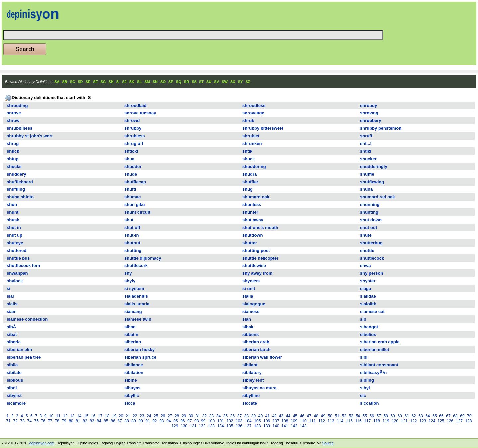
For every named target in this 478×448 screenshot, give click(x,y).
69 (462, 416)
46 (302, 416)
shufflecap (135, 182)
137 (248, 426)
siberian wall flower (262, 357)
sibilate (14, 373)
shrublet (251, 136)
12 (65, 416)
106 (267, 421)
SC (73, 82)
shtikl (366, 151)
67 (448, 416)
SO (163, 82)
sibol (12, 388)
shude (131, 174)
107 (276, 421)
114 (340, 421)
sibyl (365, 388)
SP (171, 82)
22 (135, 416)
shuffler (250, 182)
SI (118, 82)
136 (239, 426)
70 (469, 416)
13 (72, 416)
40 (260, 416)
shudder (133, 166)
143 (303, 426)
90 (141, 421)
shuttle (367, 250)
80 (71, 421)
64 (427, 416)
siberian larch (256, 350)
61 (406, 416)
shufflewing (372, 182)
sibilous (15, 380)
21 (128, 416)
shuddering (254, 166)
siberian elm (19, 350)
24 (149, 416)
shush (13, 220)
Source (328, 443)
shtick (13, 151)
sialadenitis (136, 296)
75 (36, 421)
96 (182, 421)
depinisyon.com (42, 443)
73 (22, 421)
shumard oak (256, 197)
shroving (369, 113)
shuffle (367, 174)
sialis (12, 304)
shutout (132, 243)
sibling (367, 380)
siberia (14, 342)
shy (128, 273)
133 (211, 426)
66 (441, 416)
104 (248, 421)
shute (366, 235)
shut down (371, 220)
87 (120, 421)
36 (233, 416)
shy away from (257, 273)
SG (103, 82)
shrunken (252, 144)
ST (201, 82)
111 (312, 421)
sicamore (16, 403)
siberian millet (375, 350)
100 (211, 421)
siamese (251, 311)
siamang (133, 311)
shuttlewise (254, 266)
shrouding (17, 105)
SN (155, 82)
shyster (368, 281)
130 (184, 426)
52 (344, 416)
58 (386, 416)
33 (212, 416)
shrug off (134, 144)
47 (309, 416)
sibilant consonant (379, 365)
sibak (248, 327)
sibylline (251, 395)
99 (203, 421)
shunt (12, 212)
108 (285, 421)
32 (205, 416)
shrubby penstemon (381, 128)
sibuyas (132, 388)
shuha (366, 189)
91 (148, 421)
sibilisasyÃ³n (373, 373)
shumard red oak (378, 197)
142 (294, 426)
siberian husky (140, 350)
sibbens (250, 334)
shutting (133, 250)
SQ (179, 82)
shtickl (131, 151)
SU (209, 82)
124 (432, 421)
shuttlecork (136, 266)
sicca (130, 403)
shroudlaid (135, 105)
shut (129, 220)
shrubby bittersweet (263, 128)
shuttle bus (18, 258)
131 (193, 426)
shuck (249, 159)
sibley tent (253, 380)
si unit (249, 289)
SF (95, 82)
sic (363, 395)
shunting (369, 212)
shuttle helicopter (260, 258)
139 (267, 426)
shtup (12, 159)
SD (80, 82)
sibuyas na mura (259, 388)
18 (107, 416)
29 (184, 416)
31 (198, 416)
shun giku (135, 205)
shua (129, 159)
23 (142, 416)
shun (12, 205)
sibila (12, 365)
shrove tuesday (140, 113)
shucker (368, 159)
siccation (369, 403)
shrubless (135, 136)
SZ (248, 82)
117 (367, 421)
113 (331, 421)
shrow (13, 121)
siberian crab (256, 342)
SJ (124, 82)
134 (221, 426)
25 (156, 416)
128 (468, 421)
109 (294, 421)
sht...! (366, 144)
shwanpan (17, 273)
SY (240, 82)
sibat (12, 334)
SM (147, 82)
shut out (369, 227)
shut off (132, 227)
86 (113, 421)
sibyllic (132, 395)
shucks (14, 166)
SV (217, 82)
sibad (130, 327)
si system (134, 289)
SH (111, 82)
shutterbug (371, 243)
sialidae (368, 296)
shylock (15, 281)
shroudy (369, 105)
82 (85, 421)
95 (175, 421)
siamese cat (372, 311)
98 (196, 421)
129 (175, 426)
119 (386, 421)
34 (219, 416)
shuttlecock (372, 258)
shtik (247, 151)
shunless (252, 205)
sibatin (131, 334)
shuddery (16, 174)
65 (434, 416)
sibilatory (252, 373)
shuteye (15, 243)
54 (358, 416)
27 (170, 416)
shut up (14, 235)
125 (441, 421)
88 (127, 421)
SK (132, 82)
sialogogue (254, 304)
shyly (130, 281)
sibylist (14, 395)
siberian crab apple (380, 342)
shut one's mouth (260, 227)
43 (281, 416)
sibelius (368, 334)
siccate (250, 403)
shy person (372, 273)
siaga (366, 289)
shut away (253, 220)
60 (399, 416)
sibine (131, 380)
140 (276, 426)
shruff (366, 136)
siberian (133, 342)
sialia (248, 296)
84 (99, 421)
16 (93, 416)
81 (78, 421)
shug (247, 189)
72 (15, 421)
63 (420, 416)
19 (114, 416)
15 (86, 416)
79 (64, 421)
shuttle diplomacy (143, 258)
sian (247, 319)
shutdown (252, 235)
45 (295, 416)
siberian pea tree (24, 357)
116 (358, 421)
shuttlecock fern (23, 266)
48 (316, 416)
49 (323, 416)
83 (92, 421)
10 (51, 416)
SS (194, 82)
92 (155, 421)
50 (330, 416)
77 (50, 421)
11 (58, 416)
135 (230, 426)
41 (267, 416)
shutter (250, 243)
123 (423, 421)
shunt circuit (137, 212)
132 (202, 426)
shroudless (254, 105)
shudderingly (374, 166)
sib (363, 319)
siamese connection (27, 319)
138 (257, 426)
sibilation (134, 373)
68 (455, 416)
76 (43, 421)
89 (134, 421)
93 (161, 421)
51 (337, 416)
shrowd (132, 121)
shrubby (133, 128)
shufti (130, 189)
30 (191, 416)
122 (414, 421)
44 (288, 416)
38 (246, 416)
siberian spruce (140, 357)
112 (322, 421)
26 (163, 416)
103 (239, 421)
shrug (13, 144)
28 (177, 416)
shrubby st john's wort (30, 136)
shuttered (16, 250)
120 (395, 421)
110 (303, 421)
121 (404, 421)
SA (57, 82)
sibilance (134, 365)
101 (221, 421)
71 (8, 421)
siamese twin (138, 319)
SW (225, 82)
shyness (251, 281)
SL (139, 82)
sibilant (250, 365)
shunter (250, 212)
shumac (133, 197)
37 (239, 416)
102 (230, 421)
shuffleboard (20, 182)
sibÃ (12, 327)
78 (57, 421)
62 (413, 416)
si (8, 289)
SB (65, 82)
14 (79, 416)
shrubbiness (19, 128)
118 (377, 421)
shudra (249, 174)
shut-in (132, 235)
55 (365, 416)
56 (372, 416)
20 (121, 416)
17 (100, 416)
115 (349, 421)
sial (10, 296)
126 (450, 421)
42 (274, 416)
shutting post (256, 250)
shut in (14, 227)
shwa (366, 266)
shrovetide (253, 113)
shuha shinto (20, 197)
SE (88, 82)
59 (393, 416)
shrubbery (371, 121)
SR (186, 82)
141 (285, 426)
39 (253, 416)
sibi (364, 357)
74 (29, 421)
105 (257, 421)
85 (106, 421)
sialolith (368, 304)
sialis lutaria (137, 304)
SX (233, 82)
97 (189, 421)
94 (168, 421)
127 (459, 421)
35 (226, 416)
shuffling (16, 189)
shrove (14, 113)
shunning (370, 205)
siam (12, 311)
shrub (248, 121)
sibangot (369, 327)
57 (379, 416)
